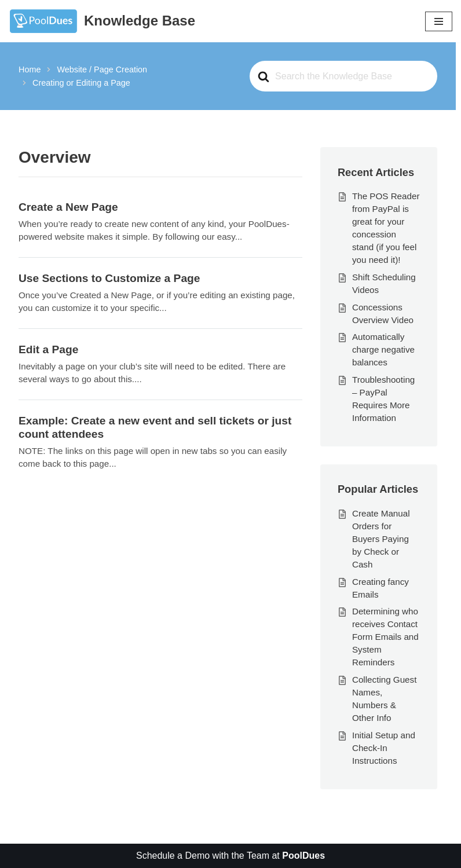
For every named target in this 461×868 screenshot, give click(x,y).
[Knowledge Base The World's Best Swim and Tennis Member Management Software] (102, 21)
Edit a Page (48, 349)
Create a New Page (68, 207)
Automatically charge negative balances (383, 349)
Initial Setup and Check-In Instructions (384, 748)
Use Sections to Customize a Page (109, 278)
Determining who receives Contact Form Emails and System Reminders (385, 637)
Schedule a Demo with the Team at (231, 856)
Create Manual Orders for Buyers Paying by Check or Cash (381, 539)
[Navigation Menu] (439, 21)
